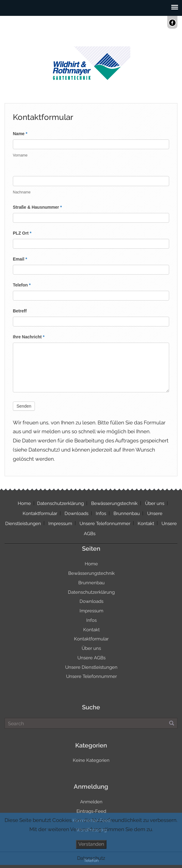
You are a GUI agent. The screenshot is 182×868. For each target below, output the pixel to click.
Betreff (20, 311)
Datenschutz (91, 858)
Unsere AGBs (91, 658)
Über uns (155, 503)
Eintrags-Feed (91, 811)
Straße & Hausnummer (37, 207)
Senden (24, 406)
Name (20, 134)
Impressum (60, 524)
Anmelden (91, 802)
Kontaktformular (40, 513)
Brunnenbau (127, 513)
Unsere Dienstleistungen (91, 667)
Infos (101, 513)
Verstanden (91, 844)
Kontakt (146, 524)
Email (20, 259)
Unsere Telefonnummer (105, 524)
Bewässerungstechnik (114, 503)
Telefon (22, 285)
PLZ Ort (22, 233)
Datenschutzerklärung (60, 503)
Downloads (76, 513)
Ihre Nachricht (29, 337)
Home (24, 503)
